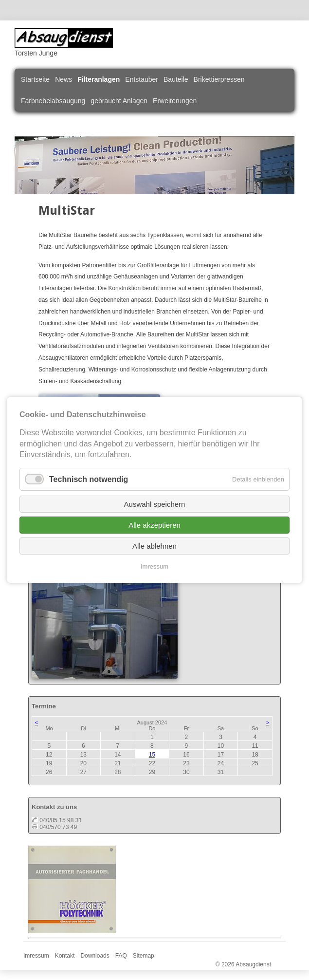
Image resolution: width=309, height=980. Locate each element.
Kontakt (65, 956)
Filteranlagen (99, 79)
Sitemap (144, 956)
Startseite (35, 79)
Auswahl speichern (155, 504)
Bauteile (176, 79)
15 (152, 755)
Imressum (36, 956)
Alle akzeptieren (154, 525)
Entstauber (142, 79)
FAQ (121, 956)
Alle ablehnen (154, 546)
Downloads (95, 956)
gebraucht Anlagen (119, 101)
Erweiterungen (175, 101)
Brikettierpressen (219, 79)
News (64, 79)
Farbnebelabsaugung (53, 101)
